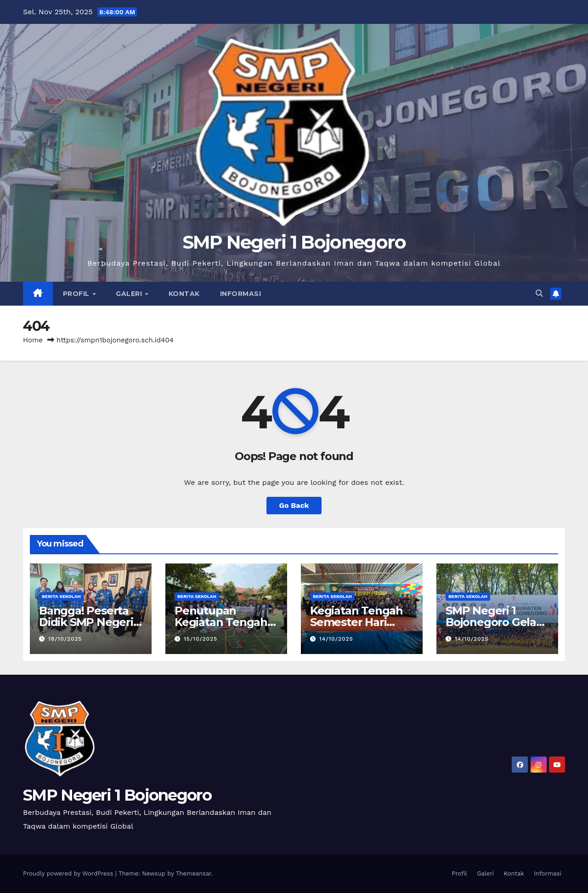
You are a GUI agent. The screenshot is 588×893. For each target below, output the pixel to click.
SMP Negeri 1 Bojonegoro (294, 242)
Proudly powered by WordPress (69, 873)
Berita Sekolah (61, 596)
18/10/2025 (65, 639)
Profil (77, 294)
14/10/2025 (336, 639)
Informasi (241, 294)
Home (33, 340)
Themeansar (194, 873)
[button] (539, 293)
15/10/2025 (201, 639)
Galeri (130, 294)
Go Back (294, 505)
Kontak (184, 294)
